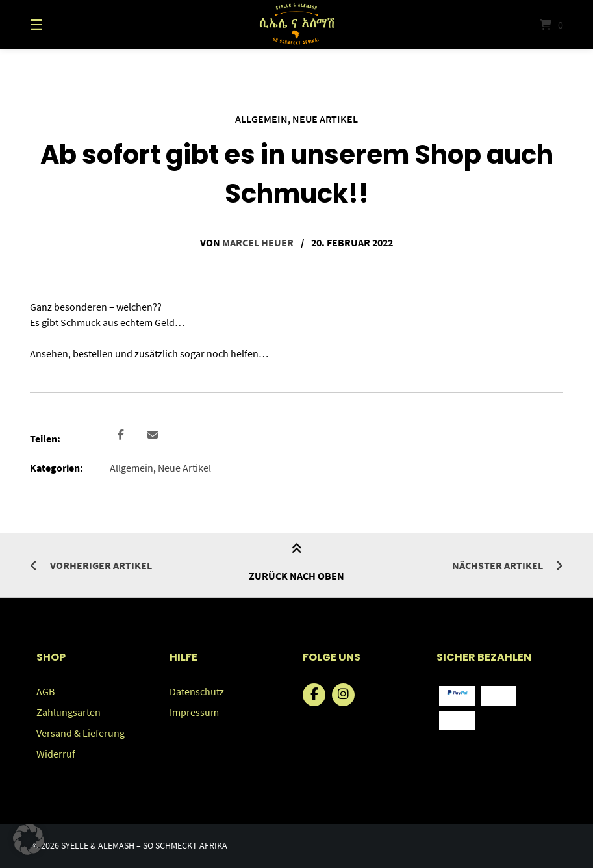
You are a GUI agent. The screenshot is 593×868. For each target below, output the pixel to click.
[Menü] (59, 24)
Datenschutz (197, 691)
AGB (45, 691)
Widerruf (56, 754)
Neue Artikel (325, 119)
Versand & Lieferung (81, 733)
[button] (121, 436)
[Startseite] (297, 24)
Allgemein (261, 119)
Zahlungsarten (69, 712)
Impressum (194, 712)
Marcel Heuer (258, 242)
